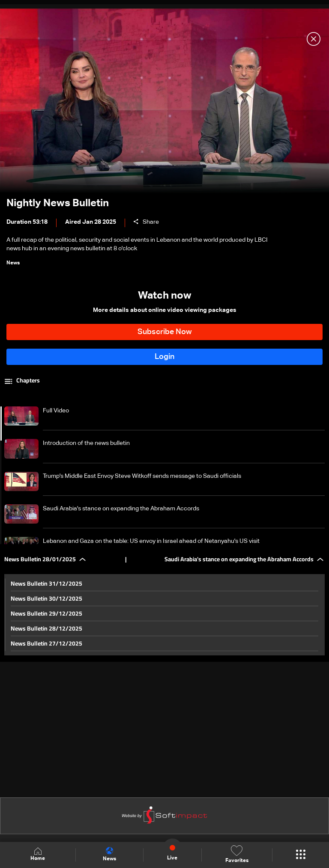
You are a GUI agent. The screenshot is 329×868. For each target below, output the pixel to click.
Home (38, 855)
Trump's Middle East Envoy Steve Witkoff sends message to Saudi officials (142, 476)
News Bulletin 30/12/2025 (46, 598)
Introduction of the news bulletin (86, 443)
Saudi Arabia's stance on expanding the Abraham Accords (121, 509)
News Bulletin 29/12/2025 (46, 613)
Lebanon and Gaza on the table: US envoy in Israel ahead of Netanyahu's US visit (151, 541)
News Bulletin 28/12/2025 (46, 628)
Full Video (56, 411)
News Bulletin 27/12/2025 (46, 643)
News (109, 854)
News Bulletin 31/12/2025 (46, 584)
